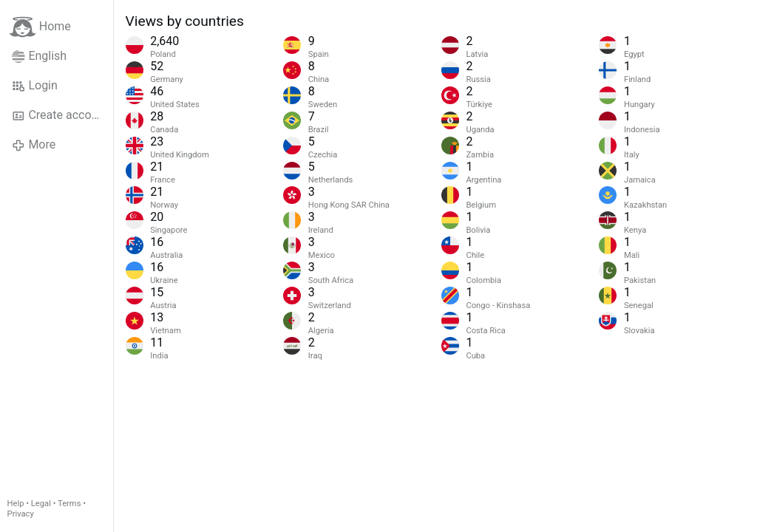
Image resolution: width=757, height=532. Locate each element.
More (34, 145)
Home (40, 27)
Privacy (21, 514)
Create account (60, 115)
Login (35, 86)
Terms (69, 504)
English (39, 56)
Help (16, 504)
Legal (41, 504)
